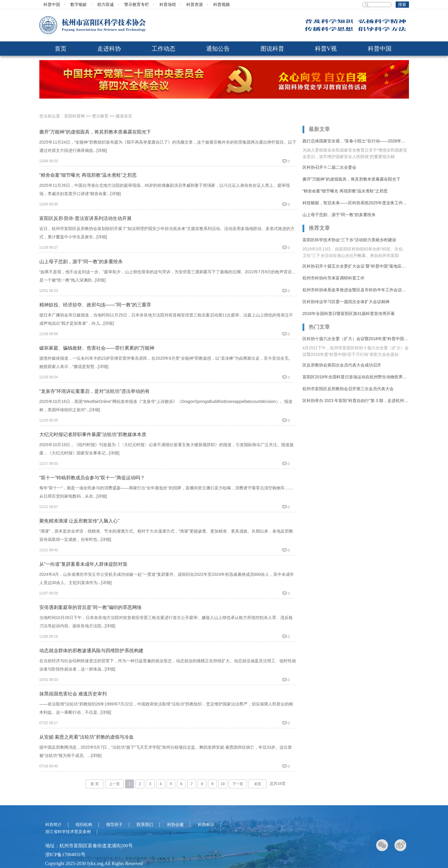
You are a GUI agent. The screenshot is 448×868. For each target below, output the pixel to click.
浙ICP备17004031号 (65, 855)
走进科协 (109, 49)
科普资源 (195, 5)
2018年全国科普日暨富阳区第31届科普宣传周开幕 (349, 314)
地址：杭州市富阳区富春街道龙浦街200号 (89, 846)
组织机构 (84, 825)
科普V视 (326, 49)
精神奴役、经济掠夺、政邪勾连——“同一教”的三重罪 (95, 305)
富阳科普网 (75, 116)
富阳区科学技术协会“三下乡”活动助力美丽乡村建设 (349, 240)
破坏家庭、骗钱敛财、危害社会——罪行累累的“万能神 (97, 348)
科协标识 (206, 825)
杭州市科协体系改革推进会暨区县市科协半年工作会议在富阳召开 (356, 290)
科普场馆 (168, 5)
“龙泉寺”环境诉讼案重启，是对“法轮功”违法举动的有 (94, 391)
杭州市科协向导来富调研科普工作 (334, 278)
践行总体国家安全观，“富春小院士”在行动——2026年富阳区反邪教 (356, 141)
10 (223, 784)
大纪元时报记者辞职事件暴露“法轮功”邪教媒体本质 (93, 434)
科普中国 (52, 5)
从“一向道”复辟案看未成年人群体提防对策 (84, 564)
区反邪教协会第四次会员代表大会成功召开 (342, 365)
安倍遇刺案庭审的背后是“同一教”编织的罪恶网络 (91, 607)
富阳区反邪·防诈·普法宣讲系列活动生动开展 (86, 218)
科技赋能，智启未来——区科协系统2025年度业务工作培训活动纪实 (356, 203)
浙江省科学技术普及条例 (68, 832)
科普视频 (221, 5)
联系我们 (145, 825)
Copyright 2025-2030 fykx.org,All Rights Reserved (94, 863)
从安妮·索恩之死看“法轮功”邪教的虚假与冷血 (86, 737)
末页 (258, 784)
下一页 (238, 784)
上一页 (114, 784)
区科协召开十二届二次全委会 (329, 167)
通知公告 (218, 49)
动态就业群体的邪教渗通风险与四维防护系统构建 (91, 651)
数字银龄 (79, 5)
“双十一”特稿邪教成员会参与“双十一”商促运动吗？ (92, 478)
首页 (61, 49)
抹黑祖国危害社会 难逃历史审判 (73, 694)
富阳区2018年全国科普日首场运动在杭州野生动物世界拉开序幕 (356, 377)
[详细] (102, 150)
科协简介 (54, 825)
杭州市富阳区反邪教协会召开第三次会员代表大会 (348, 389)
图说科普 (272, 49)
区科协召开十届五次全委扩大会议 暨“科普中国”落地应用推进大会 (356, 266)
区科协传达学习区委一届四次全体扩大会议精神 (346, 302)
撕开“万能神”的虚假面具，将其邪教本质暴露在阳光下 (95, 132)
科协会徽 (175, 825)
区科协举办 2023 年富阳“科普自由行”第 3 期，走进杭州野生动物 (356, 401)
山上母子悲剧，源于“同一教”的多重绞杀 (81, 262)
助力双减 (106, 5)
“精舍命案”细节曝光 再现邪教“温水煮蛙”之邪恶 (88, 175)
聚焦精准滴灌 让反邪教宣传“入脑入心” (79, 521)
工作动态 (164, 49)
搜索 (402, 5)
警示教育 (100, 116)
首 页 (94, 784)
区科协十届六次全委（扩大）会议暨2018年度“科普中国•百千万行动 (356, 339)
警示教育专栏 (137, 5)
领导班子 (114, 825)
